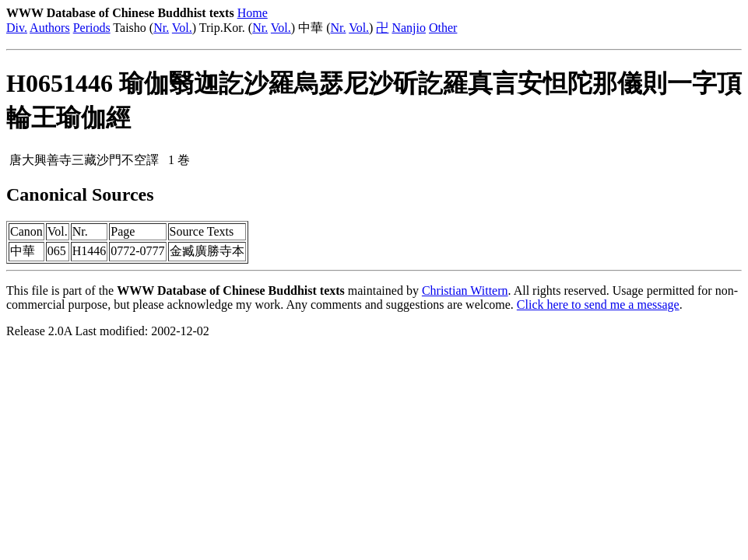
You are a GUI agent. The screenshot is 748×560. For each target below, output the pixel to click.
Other (443, 28)
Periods (92, 28)
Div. (17, 28)
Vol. (182, 28)
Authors (50, 28)
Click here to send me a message (598, 304)
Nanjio (409, 28)
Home (253, 13)
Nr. (161, 28)
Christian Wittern (465, 290)
